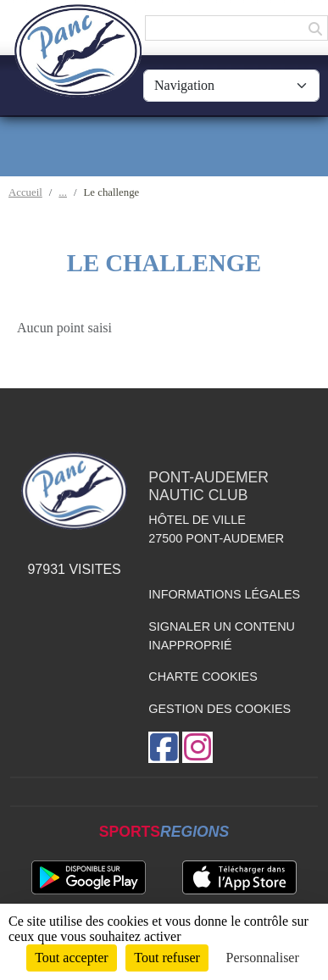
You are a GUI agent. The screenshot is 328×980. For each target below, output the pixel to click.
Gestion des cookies (220, 709)
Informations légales (224, 594)
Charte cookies (203, 677)
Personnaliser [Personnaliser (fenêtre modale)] (263, 958)
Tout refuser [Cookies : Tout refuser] (167, 958)
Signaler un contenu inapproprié (222, 636)
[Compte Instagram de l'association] (197, 747)
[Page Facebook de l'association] (164, 747)
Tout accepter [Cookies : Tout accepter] (71, 958)
